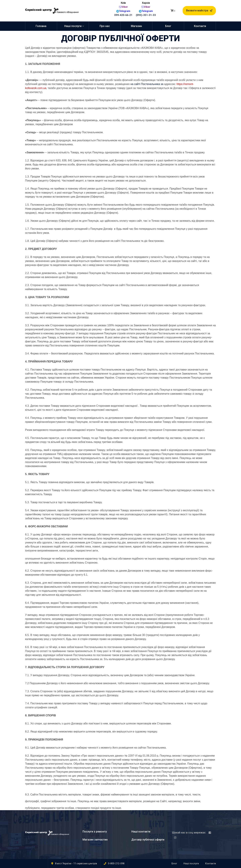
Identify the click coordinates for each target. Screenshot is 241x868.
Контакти (200, 26)
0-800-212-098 (116, 863)
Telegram (125, 11)
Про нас (105, 26)
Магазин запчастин (95, 840)
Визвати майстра (199, 11)
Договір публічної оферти (148, 840)
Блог (168, 26)
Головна (41, 26)
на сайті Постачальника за (147, 84)
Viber (125, 7)
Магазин (136, 26)
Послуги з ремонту (95, 832)
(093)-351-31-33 (146, 15)
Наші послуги (73, 26)
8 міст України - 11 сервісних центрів (76, 863)
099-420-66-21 (123, 15)
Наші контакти (141, 832)
